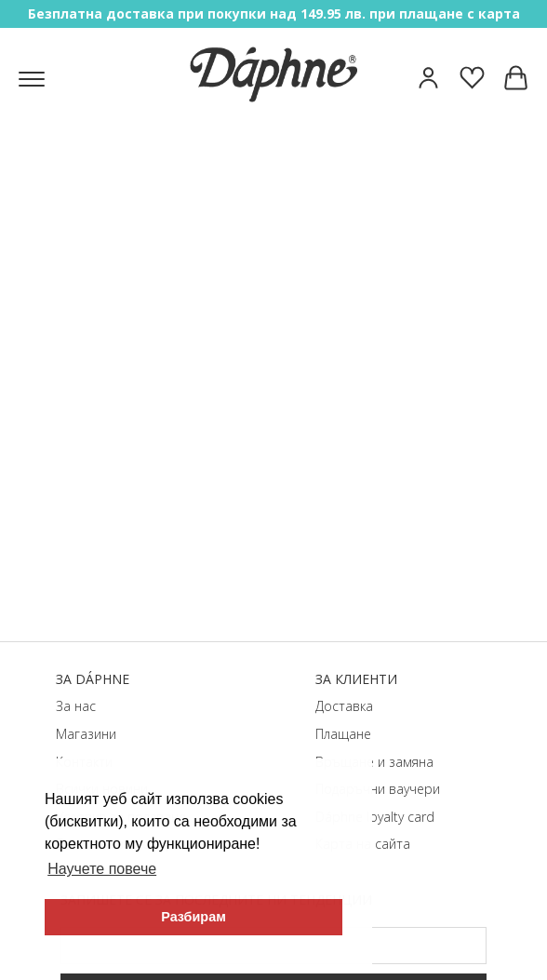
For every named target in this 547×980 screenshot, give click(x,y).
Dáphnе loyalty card (375, 817)
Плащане (343, 734)
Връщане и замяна (374, 762)
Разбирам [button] (193, 917)
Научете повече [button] (102, 869)
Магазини (86, 734)
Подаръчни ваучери (378, 789)
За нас (76, 706)
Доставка (344, 706)
